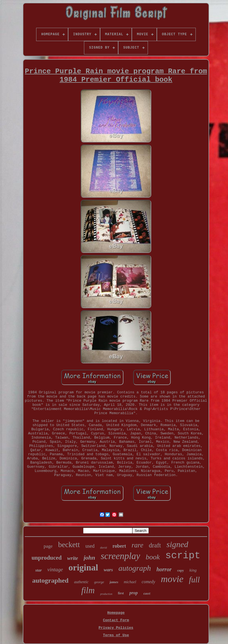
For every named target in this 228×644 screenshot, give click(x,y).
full (194, 580)
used (90, 546)
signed (177, 544)
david (103, 547)
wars (108, 570)
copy (180, 570)
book (153, 557)
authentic (81, 582)
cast (147, 594)
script (183, 556)
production (106, 594)
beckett (69, 545)
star (39, 570)
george (99, 582)
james (114, 582)
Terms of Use (116, 635)
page (48, 546)
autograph (135, 568)
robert (119, 546)
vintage (55, 569)
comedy (149, 582)
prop (133, 593)
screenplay (120, 556)
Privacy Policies (116, 628)
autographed (50, 580)
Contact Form (116, 620)
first (121, 593)
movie (172, 579)
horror (164, 569)
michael (130, 582)
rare (137, 545)
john (90, 558)
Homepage (116, 613)
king (193, 570)
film (88, 590)
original (83, 567)
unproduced (46, 558)
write (73, 558)
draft (155, 545)
